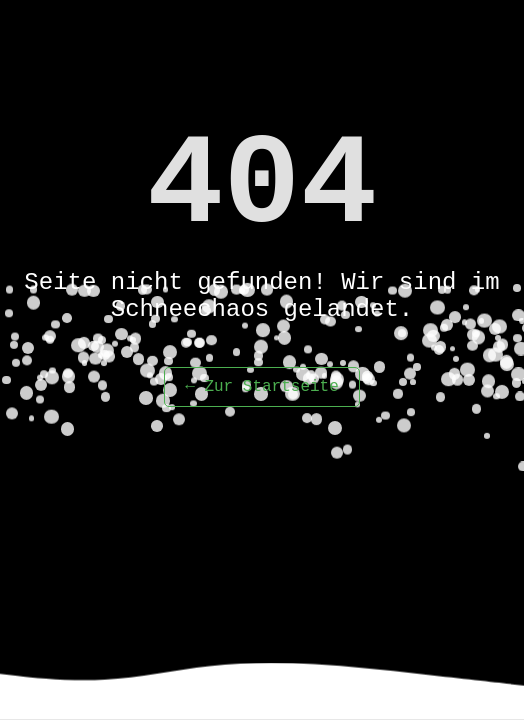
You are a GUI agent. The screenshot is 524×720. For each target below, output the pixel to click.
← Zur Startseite (262, 387)
